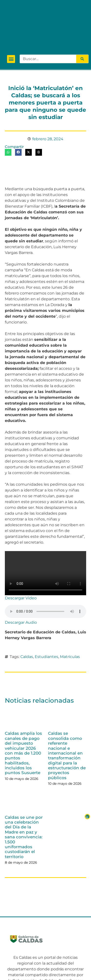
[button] (11, 21)
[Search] (82, 21)
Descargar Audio (21, 584)
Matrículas (70, 619)
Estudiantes (46, 619)
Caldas (27, 619)
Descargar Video (21, 560)
